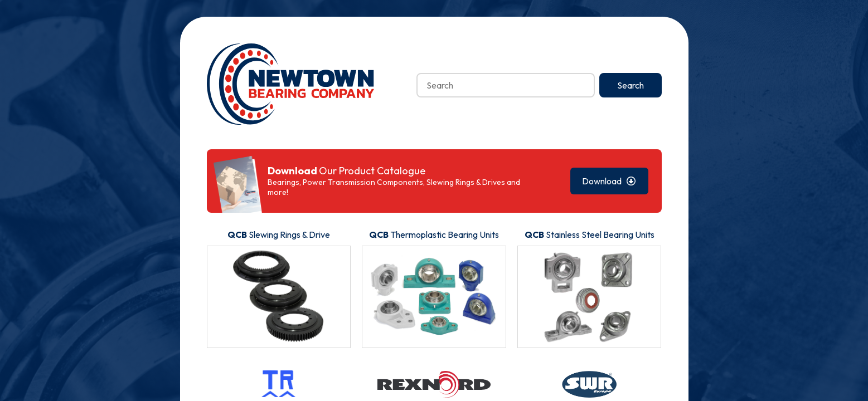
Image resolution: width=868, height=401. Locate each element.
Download (609, 181)
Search (631, 85)
